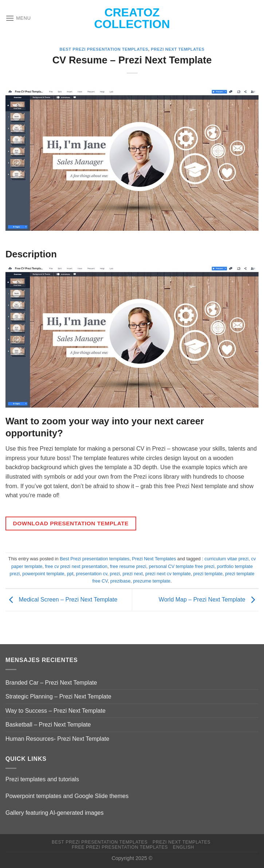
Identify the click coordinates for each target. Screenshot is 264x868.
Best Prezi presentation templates (104, 49)
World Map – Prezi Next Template (209, 600)
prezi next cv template (168, 574)
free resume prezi (128, 566)
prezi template (208, 574)
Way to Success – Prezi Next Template (56, 711)
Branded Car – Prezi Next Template (51, 683)
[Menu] (18, 18)
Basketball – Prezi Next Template (48, 725)
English (184, 847)
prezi (115, 574)
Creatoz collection (132, 18)
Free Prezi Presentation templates (120, 847)
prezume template (151, 581)
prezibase (121, 581)
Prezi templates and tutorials (42, 779)
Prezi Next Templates (178, 49)
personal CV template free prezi (182, 566)
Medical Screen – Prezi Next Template (61, 600)
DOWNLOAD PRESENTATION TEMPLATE (71, 523)
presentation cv (92, 574)
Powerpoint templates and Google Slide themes (67, 796)
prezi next (132, 574)
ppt (70, 574)
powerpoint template (43, 574)
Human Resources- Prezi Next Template (57, 739)
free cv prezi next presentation (76, 566)
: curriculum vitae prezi (225, 559)
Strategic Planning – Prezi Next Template (58, 696)
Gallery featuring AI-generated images (54, 813)
